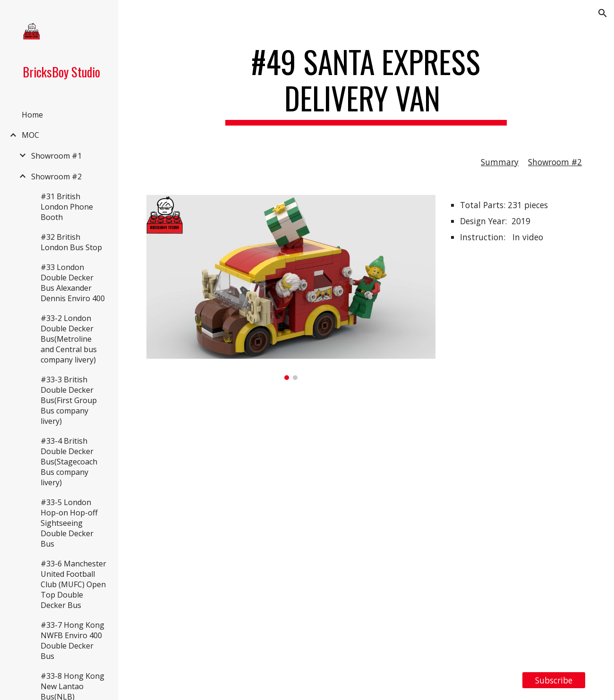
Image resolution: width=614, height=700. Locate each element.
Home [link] (32, 115)
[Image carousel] (291, 287)
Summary (500, 162)
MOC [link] (30, 135)
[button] (603, 13)
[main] (366, 84)
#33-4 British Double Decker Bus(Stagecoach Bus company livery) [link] (69, 462)
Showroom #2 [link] (56, 177)
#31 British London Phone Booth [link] (67, 207)
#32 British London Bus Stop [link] (71, 242)
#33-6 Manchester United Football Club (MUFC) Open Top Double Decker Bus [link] (73, 584)
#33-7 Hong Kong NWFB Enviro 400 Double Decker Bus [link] (72, 641)
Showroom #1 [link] (56, 156)
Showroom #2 (555, 162)
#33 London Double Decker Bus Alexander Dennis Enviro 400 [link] (73, 283)
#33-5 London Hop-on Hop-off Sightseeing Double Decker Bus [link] (69, 523)
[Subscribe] (554, 680)
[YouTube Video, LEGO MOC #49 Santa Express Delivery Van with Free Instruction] (366, 526)
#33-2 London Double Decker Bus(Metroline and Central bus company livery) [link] (69, 339)
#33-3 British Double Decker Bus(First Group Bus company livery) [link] (69, 400)
